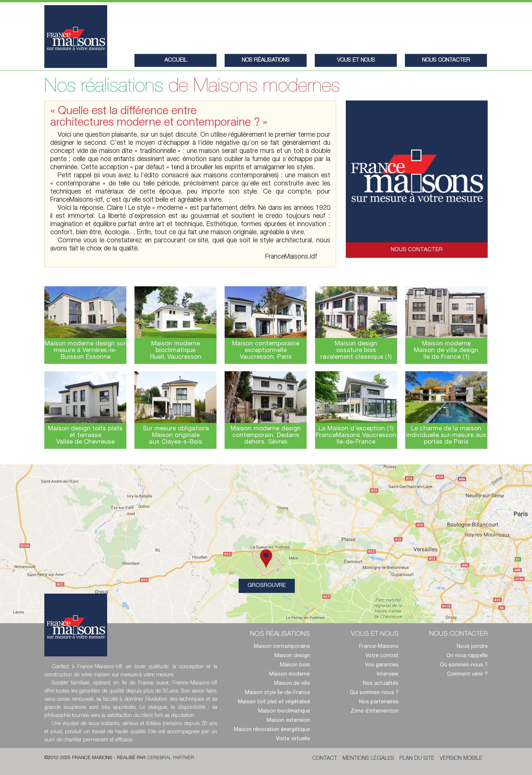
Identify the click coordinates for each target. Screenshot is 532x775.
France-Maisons (379, 647)
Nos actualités (381, 684)
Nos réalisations (266, 60)
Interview (388, 675)
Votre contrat (382, 656)
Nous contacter (417, 250)
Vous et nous (356, 60)
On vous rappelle (467, 656)
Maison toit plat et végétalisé (274, 702)
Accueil (176, 60)
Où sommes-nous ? (464, 665)
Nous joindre (472, 647)
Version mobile (461, 759)
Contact (325, 759)
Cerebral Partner (170, 758)
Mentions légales (368, 759)
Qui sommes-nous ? (374, 693)
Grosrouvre (271, 584)
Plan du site (417, 759)
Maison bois (295, 665)
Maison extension (288, 721)
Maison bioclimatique (284, 711)
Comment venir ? (467, 675)
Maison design (292, 656)
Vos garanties (382, 665)
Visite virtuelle (293, 739)
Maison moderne (290, 675)
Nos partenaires (379, 702)
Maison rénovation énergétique (272, 730)
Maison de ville (292, 684)
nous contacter (446, 60)
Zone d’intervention (375, 711)
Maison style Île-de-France (277, 693)
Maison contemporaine (282, 647)
